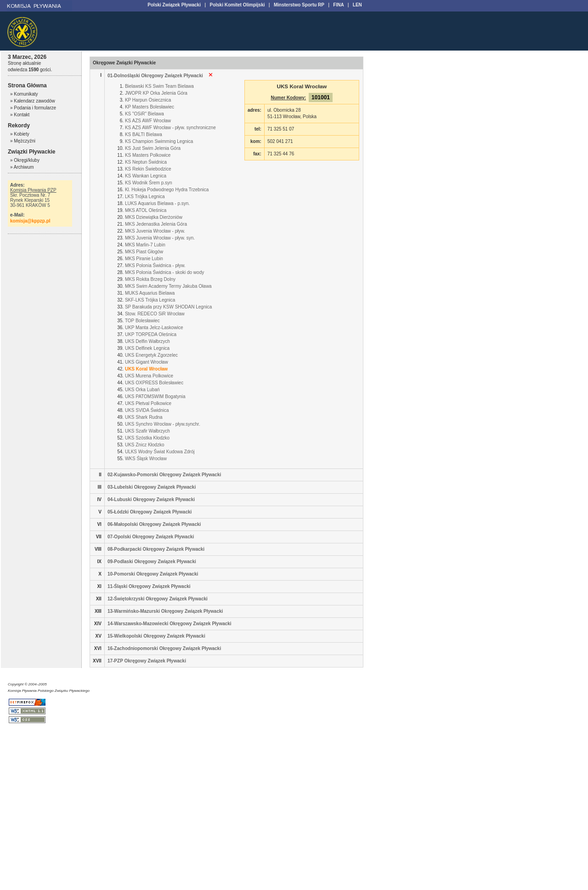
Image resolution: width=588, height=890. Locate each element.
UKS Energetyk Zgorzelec (151, 355)
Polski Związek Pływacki (174, 5)
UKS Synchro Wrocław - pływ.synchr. (163, 424)
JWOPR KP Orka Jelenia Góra (156, 93)
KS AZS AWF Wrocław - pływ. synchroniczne (170, 128)
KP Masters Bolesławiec (150, 107)
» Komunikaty (24, 94)
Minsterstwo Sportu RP (299, 5)
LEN (357, 5)
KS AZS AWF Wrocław (148, 121)
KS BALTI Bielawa (144, 134)
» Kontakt (20, 115)
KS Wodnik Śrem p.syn (149, 183)
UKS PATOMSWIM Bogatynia (155, 397)
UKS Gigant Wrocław (147, 362)
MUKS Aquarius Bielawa (150, 293)
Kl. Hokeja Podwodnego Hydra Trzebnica (167, 190)
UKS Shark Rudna (144, 417)
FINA (338, 5)
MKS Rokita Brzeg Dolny (150, 279)
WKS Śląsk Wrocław (146, 459)
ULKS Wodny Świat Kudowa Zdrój (160, 452)
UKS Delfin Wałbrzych (147, 341)
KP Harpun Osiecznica (148, 100)
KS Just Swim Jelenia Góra (153, 148)
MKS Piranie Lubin (144, 259)
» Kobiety (20, 134)
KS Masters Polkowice (148, 155)
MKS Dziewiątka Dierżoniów (154, 217)
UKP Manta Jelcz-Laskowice (154, 328)
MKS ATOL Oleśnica (146, 210)
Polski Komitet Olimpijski (237, 5)
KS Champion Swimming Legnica (159, 141)
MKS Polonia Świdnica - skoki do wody (164, 272)
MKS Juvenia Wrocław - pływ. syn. (160, 238)
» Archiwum (22, 167)
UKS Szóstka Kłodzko (147, 438)
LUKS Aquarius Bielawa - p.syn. (157, 203)
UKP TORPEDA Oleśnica (151, 334)
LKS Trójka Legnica (145, 197)
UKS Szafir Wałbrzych (147, 431)
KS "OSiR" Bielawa (144, 114)
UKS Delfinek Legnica (147, 348)
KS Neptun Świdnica (146, 162)
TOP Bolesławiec (142, 321)
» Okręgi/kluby (25, 160)
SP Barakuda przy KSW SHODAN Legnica (168, 307)
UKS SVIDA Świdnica (147, 410)
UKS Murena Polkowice (149, 376)
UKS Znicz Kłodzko (145, 445)
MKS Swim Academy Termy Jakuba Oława (168, 286)
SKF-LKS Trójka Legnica (150, 300)
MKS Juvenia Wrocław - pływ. (155, 231)
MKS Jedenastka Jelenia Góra (156, 224)
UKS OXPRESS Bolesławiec (154, 383)
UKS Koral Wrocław (146, 369)
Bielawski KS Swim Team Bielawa (159, 86)
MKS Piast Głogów (144, 252)
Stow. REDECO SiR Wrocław (155, 314)
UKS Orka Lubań (142, 390)
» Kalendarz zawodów (33, 101)
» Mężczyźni (23, 141)
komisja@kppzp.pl (30, 221)
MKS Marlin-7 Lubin (145, 245)
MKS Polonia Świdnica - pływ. (155, 265)
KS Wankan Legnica (146, 176)
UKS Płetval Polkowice (148, 403)
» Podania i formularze (33, 108)
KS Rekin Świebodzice (148, 169)
